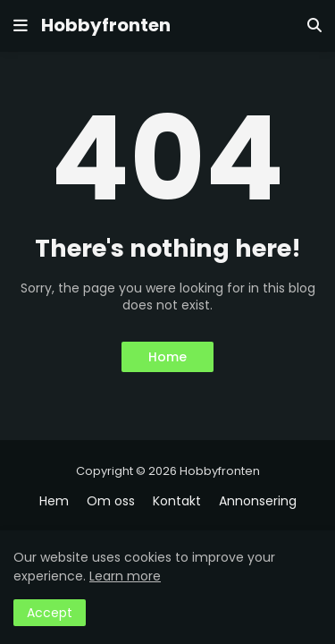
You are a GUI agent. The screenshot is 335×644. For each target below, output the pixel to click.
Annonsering (258, 501)
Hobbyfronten (106, 25)
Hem (54, 501)
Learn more (125, 576)
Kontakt (177, 501)
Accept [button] (50, 613)
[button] (21, 26)
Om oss (111, 501)
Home (167, 357)
